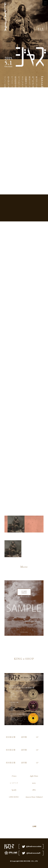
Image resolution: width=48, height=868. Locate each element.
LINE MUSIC (14, 797)
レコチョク (14, 783)
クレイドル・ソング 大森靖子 (11, 442)
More (24, 567)
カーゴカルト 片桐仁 (11, 365)
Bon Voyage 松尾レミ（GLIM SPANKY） (18, 456)
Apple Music (34, 776)
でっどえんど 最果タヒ (37, 366)
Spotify (14, 790)
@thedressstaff (33, 853)
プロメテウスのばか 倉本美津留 (24, 443)
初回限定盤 (11, 737)
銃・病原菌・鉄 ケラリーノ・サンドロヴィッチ (5, 378)
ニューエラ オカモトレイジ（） (30, 380)
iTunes (14, 776)
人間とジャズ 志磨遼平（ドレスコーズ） (5, 447)
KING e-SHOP (24, 659)
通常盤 (24, 737)
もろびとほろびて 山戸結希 (37, 441)
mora (34, 783)
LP (37, 737)
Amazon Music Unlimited (34, 797)
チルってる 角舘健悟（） (18, 383)
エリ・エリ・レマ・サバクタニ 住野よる (24, 375)
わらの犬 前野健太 (30, 437)
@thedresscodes (34, 846)
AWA (34, 790)
